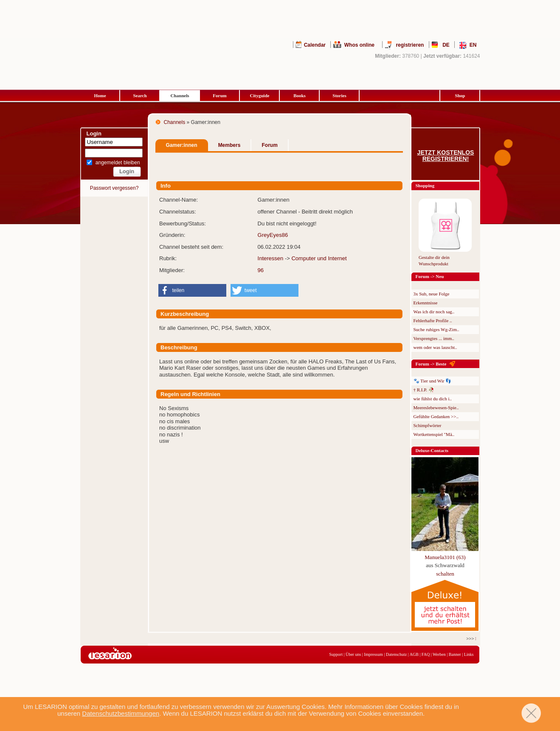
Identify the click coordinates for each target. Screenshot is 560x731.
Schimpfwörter (428, 425)
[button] (192, 290)
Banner (455, 654)
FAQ (426, 654)
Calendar (315, 45)
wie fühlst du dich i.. (433, 399)
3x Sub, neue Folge (432, 294)
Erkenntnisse (426, 303)
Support (336, 654)
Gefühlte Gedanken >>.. (436, 416)
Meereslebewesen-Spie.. (436, 408)
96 (261, 270)
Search (140, 96)
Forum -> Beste (431, 364)
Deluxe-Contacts (432, 450)
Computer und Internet (319, 258)
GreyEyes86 (273, 235)
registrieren (410, 45)
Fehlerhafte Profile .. (433, 321)
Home (100, 96)
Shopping (425, 186)
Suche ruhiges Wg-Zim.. (436, 329)
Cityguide (260, 96)
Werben (439, 654)
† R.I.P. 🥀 (424, 390)
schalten (445, 574)
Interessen (271, 258)
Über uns (353, 654)
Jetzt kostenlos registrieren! (446, 156)
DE (446, 45)
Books (300, 96)
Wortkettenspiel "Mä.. (434, 434)
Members (229, 145)
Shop (460, 96)
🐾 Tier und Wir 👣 (433, 381)
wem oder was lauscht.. (435, 347)
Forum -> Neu (430, 276)
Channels (180, 96)
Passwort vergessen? (114, 188)
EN (473, 45)
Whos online (359, 45)
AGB (414, 654)
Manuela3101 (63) (445, 557)
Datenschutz (396, 654)
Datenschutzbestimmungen (121, 713)
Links (469, 654)
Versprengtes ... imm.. (434, 338)
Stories (339, 96)
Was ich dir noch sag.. (434, 312)
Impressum (373, 654)
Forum (219, 96)
